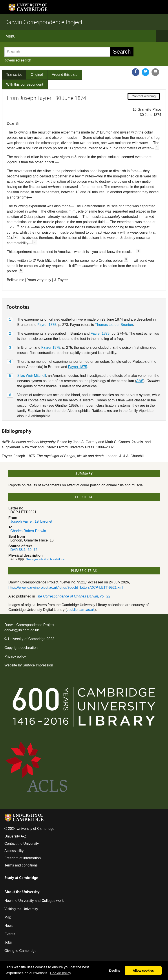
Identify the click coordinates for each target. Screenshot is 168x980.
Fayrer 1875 (47, 325)
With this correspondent (25, 84)
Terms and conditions (21, 865)
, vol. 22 (73, 596)
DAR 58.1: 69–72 (24, 550)
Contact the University (22, 844)
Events (10, 934)
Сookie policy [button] (61, 973)
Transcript (14, 75)
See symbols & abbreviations (45, 559)
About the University (22, 892)
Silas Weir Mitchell (31, 376)
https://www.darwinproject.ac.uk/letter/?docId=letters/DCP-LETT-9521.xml (66, 587)
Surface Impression (38, 665)
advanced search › (19, 60)
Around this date (65, 75)
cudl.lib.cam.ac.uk (81, 610)
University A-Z (15, 836)
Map (8, 917)
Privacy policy (15, 656)
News (9, 926)
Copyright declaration (21, 648)
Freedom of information (23, 858)
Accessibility (14, 851)
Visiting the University (21, 909)
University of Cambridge (27, 639)
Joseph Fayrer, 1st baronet (31, 521)
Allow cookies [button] (143, 971)
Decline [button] (115, 971)
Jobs (8, 942)
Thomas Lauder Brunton (114, 325)
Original (37, 75)
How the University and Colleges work (34, 901)
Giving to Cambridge (20, 951)
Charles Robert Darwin (28, 531)
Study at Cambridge (21, 878)
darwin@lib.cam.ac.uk (22, 630)
